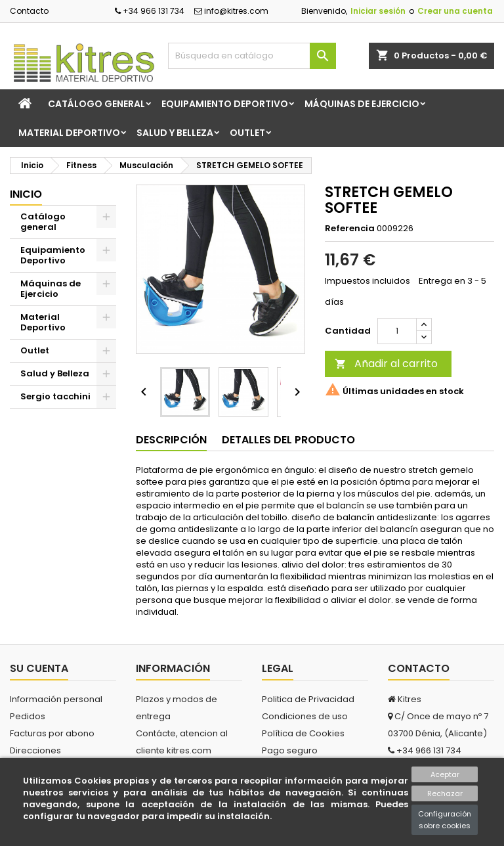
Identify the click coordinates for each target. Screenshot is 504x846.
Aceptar (445, 774)
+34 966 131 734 (150, 11)
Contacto (29, 11)
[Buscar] (252, 56)
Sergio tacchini (55, 396)
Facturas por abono (52, 733)
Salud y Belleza (175, 133)
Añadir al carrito (386, 364)
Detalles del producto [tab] (288, 440)
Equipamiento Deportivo (225, 104)
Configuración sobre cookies (445, 820)
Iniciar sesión (378, 11)
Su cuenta (39, 668)
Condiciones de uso (305, 716)
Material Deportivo (69, 133)
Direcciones (35, 750)
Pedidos (28, 716)
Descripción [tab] (171, 440)
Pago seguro (290, 750)
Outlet (247, 133)
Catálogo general (96, 104)
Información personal (56, 699)
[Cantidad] (397, 331)
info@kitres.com (231, 11)
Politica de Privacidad (308, 699)
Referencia (350, 229)
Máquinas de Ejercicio (362, 104)
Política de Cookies (303, 733)
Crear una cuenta (455, 11)
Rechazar (445, 793)
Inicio (26, 194)
